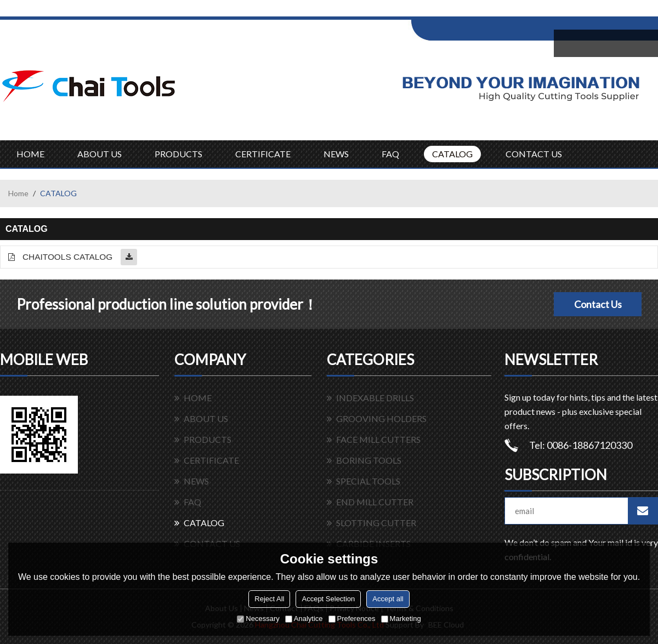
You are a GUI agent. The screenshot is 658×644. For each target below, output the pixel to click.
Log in (479, 12)
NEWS (336, 154)
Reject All (269, 599)
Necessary (258, 619)
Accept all (388, 599)
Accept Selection (328, 599)
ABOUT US (100, 154)
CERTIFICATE (263, 154)
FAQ (390, 154)
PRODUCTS (178, 154)
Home (18, 193)
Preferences (352, 619)
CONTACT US (534, 154)
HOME (30, 154)
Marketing (401, 619)
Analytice (304, 619)
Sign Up (503, 12)
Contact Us (598, 304)
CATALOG (452, 154)
